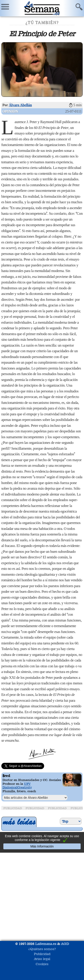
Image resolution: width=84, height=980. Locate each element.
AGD (65, 944)
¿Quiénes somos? (42, 949)
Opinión (10, 111)
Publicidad (42, 954)
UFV (27, 784)
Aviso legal (42, 959)
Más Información (42, 846)
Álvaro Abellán (20, 105)
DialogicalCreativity (17, 787)
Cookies (42, 964)
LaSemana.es (46, 944)
